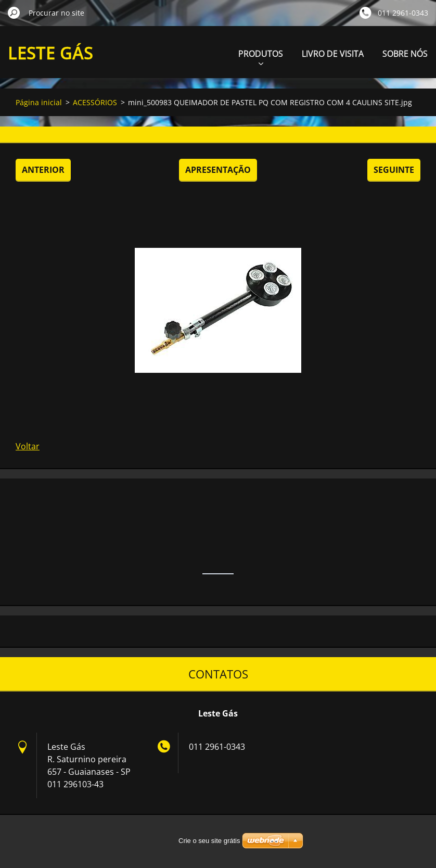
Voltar (28, 446)
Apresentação (218, 170)
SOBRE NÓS (405, 54)
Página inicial (39, 102)
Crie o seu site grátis (209, 841)
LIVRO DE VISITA (333, 54)
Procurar (14, 12)
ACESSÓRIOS (95, 102)
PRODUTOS (261, 56)
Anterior (43, 170)
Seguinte (394, 170)
